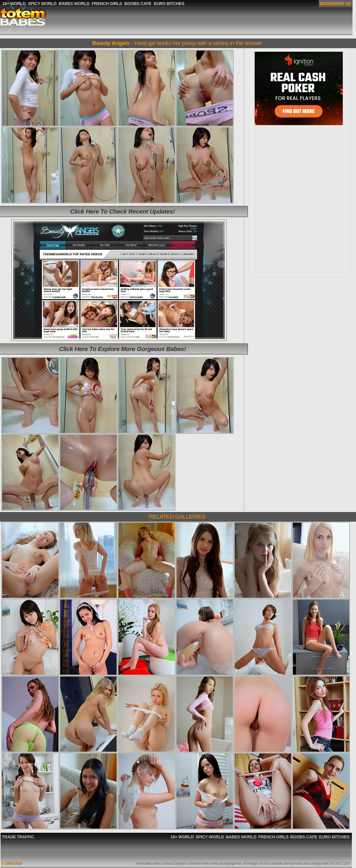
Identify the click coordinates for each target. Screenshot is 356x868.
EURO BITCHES (334, 837)
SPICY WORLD (210, 837)
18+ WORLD (182, 837)
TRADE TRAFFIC (18, 837)
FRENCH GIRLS (273, 837)
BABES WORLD (241, 837)
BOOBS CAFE (304, 837)
